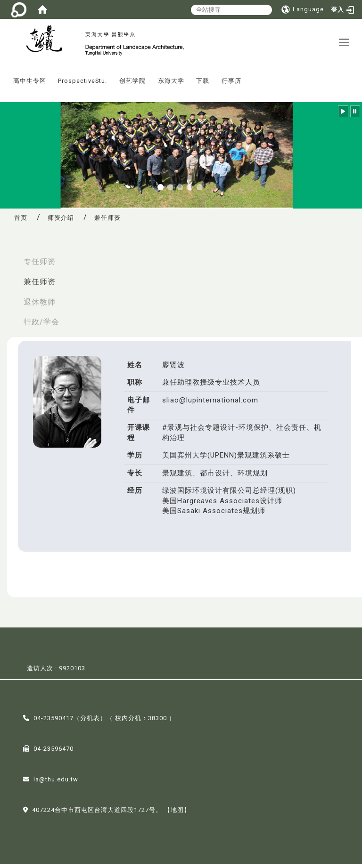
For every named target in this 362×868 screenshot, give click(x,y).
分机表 (90, 722)
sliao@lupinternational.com (210, 404)
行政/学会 (41, 326)
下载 (203, 85)
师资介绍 (61, 221)
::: (4, 78)
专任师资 (40, 265)
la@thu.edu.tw (56, 784)
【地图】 (177, 814)
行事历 (231, 85)
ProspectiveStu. (82, 85)
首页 (21, 221)
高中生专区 (30, 85)
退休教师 (40, 306)
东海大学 (171, 85)
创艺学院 (132, 85)
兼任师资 (40, 285)
